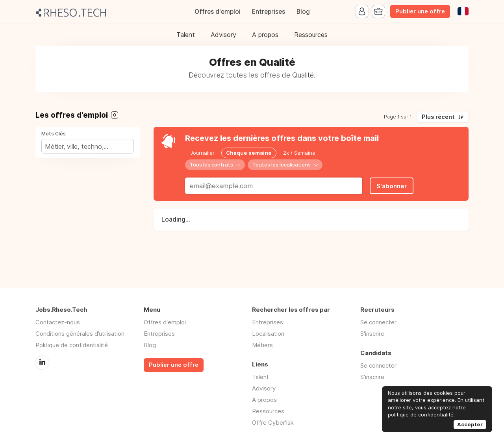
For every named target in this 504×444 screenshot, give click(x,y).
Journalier (202, 153)
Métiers (262, 345)
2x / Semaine (299, 153)
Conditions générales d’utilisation (80, 334)
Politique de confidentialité (72, 345)
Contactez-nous (58, 322)
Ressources (311, 35)
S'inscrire (372, 334)
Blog (303, 12)
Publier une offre (420, 11)
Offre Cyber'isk (273, 423)
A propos (265, 35)
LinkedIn (42, 363)
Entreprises (269, 12)
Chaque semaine (249, 153)
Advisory (223, 35)
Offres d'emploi (218, 12)
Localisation (268, 334)
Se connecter (378, 322)
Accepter (470, 424)
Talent (186, 35)
